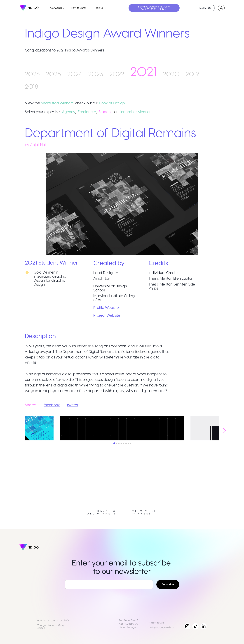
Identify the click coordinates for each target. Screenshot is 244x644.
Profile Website (106, 307)
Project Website (107, 315)
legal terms (43, 620)
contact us (56, 620)
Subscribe (168, 584)
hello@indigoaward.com (162, 627)
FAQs (67, 620)
